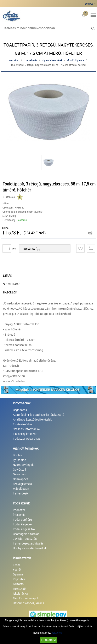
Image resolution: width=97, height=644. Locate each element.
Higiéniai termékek (52, 60)
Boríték (17, 455)
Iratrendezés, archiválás (28, 543)
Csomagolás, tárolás (26, 534)
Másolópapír (21, 489)
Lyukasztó (19, 460)
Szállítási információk (27, 429)
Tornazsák (20, 589)
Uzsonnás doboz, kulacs (28, 603)
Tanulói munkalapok (26, 598)
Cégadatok (20, 410)
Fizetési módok (22, 424)
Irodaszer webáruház (27, 439)
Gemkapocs (21, 479)
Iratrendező (20, 493)
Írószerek (19, 515)
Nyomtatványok (23, 465)
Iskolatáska (20, 593)
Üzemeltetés (30, 60)
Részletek (57, 633)
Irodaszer (19, 510)
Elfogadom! (49, 640)
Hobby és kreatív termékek (30, 548)
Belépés (89, 4)
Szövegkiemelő (22, 484)
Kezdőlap (14, 60)
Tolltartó (18, 584)
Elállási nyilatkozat (25, 434)
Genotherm (20, 474)
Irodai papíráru (22, 519)
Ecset (16, 565)
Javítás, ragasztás (25, 539)
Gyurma (18, 574)
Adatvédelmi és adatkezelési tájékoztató (39, 415)
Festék (17, 570)
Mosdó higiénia (75, 60)
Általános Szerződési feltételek (32, 419)
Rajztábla (19, 579)
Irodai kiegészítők (24, 529)
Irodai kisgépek (22, 524)
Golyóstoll (19, 469)
